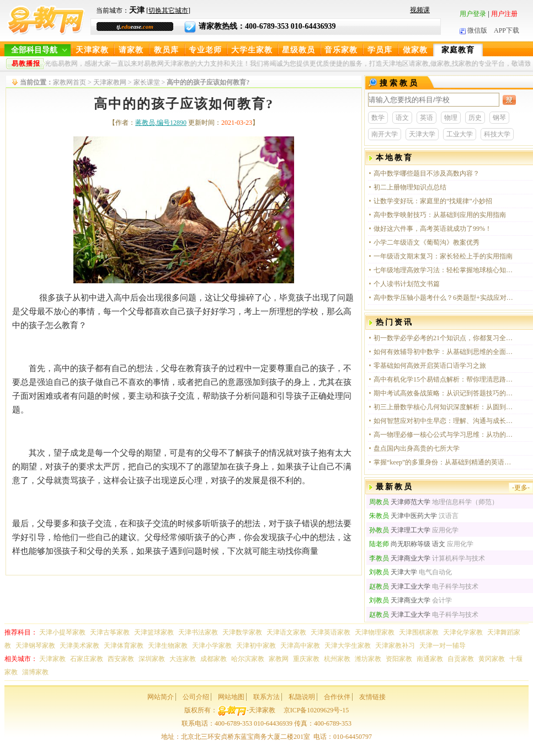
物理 (451, 118)
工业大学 (460, 134)
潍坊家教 (368, 659)
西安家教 (121, 659)
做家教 (415, 50)
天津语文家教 (286, 632)
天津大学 (422, 134)
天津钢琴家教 (35, 646)
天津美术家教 (79, 646)
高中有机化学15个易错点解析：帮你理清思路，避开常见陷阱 (444, 379)
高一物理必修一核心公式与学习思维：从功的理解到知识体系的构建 (444, 435)
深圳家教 (152, 659)
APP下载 (507, 30)
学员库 (380, 50)
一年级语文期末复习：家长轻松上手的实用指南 (443, 256)
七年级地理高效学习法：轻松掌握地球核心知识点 (444, 270)
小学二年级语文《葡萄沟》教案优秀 (427, 242)
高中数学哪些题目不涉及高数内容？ (427, 173)
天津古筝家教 (110, 632)
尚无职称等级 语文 (407, 544)
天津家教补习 (395, 646)
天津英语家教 (331, 632)
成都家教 (214, 659)
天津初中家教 (256, 646)
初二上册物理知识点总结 (410, 187)
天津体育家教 (124, 646)
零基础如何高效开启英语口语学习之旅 (430, 366)
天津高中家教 (300, 646)
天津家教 (92, 50)
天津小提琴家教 (62, 632)
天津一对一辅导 (443, 646)
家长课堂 (147, 82)
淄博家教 (35, 672)
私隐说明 (302, 697)
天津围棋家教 (419, 632)
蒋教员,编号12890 (161, 123)
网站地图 (231, 697)
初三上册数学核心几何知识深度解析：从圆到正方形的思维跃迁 (444, 407)
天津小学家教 (212, 646)
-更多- (521, 488)
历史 (475, 118)
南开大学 (385, 134)
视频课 (420, 10)
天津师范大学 (400, 502)
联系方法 (266, 697)
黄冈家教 (492, 659)
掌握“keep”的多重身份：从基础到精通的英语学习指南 (444, 462)
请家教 (131, 50)
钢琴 (499, 118)
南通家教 (430, 659)
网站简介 (161, 697)
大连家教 (183, 659)
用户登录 (473, 14)
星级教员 (299, 50)
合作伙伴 (337, 697)
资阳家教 (399, 659)
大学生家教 (252, 50)
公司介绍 (196, 697)
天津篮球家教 (154, 632)
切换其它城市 (168, 10)
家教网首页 (70, 82)
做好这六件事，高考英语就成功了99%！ (433, 229)
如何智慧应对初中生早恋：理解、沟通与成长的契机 (444, 421)
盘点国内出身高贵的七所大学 (417, 448)
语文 (402, 118)
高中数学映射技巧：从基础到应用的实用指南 (440, 215)
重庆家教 (306, 659)
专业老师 (205, 50)
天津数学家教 (242, 632)
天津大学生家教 (348, 646)
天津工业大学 (400, 586)
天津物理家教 (375, 632)
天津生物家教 (168, 646)
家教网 (279, 659)
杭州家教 (337, 659)
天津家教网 (110, 82)
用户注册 (504, 14)
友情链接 (372, 697)
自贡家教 (461, 659)
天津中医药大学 (403, 516)
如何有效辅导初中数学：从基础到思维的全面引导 (444, 352)
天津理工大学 (400, 530)
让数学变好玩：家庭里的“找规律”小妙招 (433, 201)
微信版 (473, 30)
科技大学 (497, 134)
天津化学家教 (463, 632)
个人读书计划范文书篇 (407, 284)
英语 (427, 118)
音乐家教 (341, 50)
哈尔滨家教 (248, 659)
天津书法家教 (198, 632)
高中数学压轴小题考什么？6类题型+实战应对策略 (444, 298)
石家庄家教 (87, 659)
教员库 (166, 50)
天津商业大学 (400, 558)
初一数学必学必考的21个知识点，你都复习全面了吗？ (444, 338)
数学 (378, 118)
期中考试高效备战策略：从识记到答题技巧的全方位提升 (444, 393)
